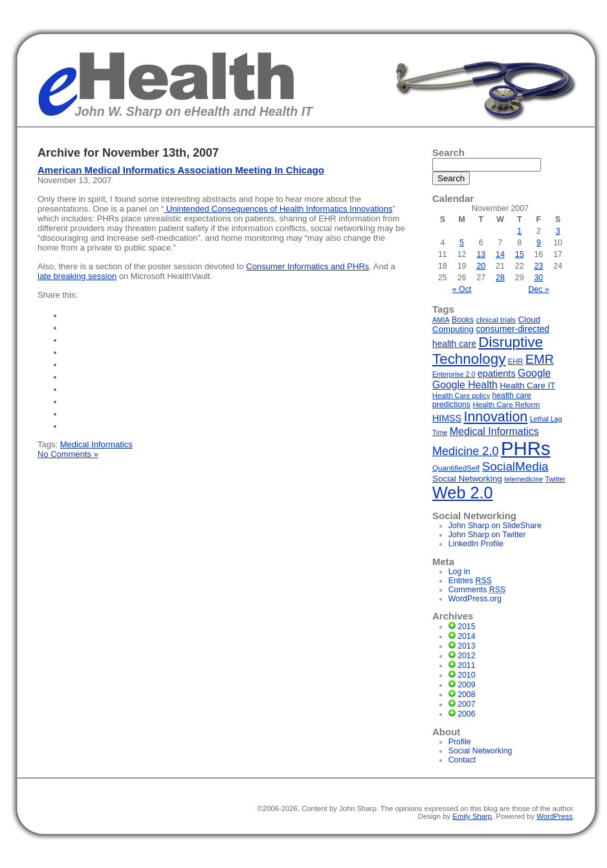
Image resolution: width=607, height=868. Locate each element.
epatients (497, 373)
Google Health (465, 385)
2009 (466, 685)
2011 (466, 665)
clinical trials (496, 320)
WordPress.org (475, 599)
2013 (466, 646)
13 (481, 254)
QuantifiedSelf (456, 468)
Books (463, 320)
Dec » (538, 289)
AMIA (441, 320)
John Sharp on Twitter (487, 535)
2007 (466, 704)
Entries (470, 581)
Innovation (496, 417)
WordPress (555, 816)
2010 (466, 675)
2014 (466, 636)
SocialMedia (515, 466)
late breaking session (77, 276)
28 (500, 278)
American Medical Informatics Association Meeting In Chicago (181, 170)
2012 (466, 656)
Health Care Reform (506, 404)
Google (534, 373)
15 (520, 254)
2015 (466, 627)
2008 (466, 695)
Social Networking (467, 479)
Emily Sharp (472, 816)
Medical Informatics (96, 444)
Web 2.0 (463, 493)
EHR (516, 361)
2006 (466, 714)
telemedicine (524, 479)
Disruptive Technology (488, 351)
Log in (459, 572)
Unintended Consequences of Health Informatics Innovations (278, 209)
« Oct (462, 289)
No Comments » (68, 454)
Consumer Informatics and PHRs (307, 266)
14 (500, 254)
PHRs (526, 448)
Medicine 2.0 (466, 451)
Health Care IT (527, 385)
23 (539, 266)
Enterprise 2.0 (454, 374)
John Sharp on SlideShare (495, 526)
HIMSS (447, 418)
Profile (460, 742)
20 (481, 266)
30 (539, 278)
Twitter (556, 479)
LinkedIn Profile (476, 544)
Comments (477, 590)
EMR (540, 359)
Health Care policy (461, 395)
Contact (462, 760)
